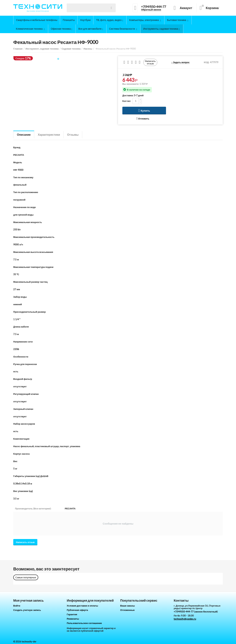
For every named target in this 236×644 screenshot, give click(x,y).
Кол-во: (127, 101)
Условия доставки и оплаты (82, 606)
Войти (17, 606)
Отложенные (128, 610)
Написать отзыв (150, 62)
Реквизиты (73, 619)
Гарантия (72, 614)
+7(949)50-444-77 (153, 7)
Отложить (143, 118)
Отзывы (73, 135)
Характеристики (49, 135)
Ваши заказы (128, 606)
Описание (24, 135)
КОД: (206, 62)
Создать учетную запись (27, 610)
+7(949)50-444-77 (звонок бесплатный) (196, 612)
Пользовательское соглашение (84, 623)
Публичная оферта (77, 610)
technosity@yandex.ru (185, 619)
